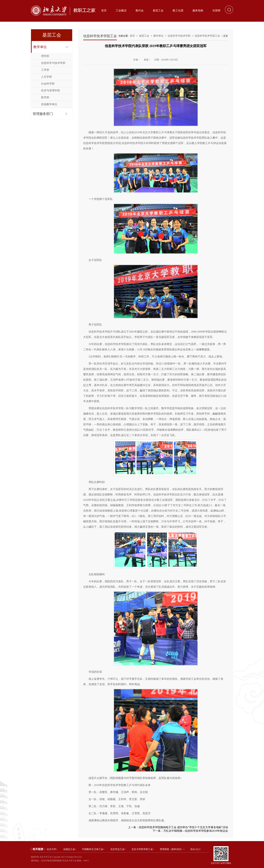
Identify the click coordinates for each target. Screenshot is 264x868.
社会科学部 (48, 84)
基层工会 (158, 11)
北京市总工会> (118, 849)
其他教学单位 (49, 104)
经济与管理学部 (51, 90)
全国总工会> (70, 849)
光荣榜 (216, 11)
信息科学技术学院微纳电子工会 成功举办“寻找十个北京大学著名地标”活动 (183, 827)
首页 (104, 11)
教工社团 (178, 11)
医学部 (45, 97)
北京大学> (52, 849)
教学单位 (40, 47)
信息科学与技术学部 (53, 63)
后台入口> (196, 849)
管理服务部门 (43, 114)
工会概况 (121, 11)
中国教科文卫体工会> (93, 849)
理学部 (45, 56)
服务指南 (198, 11)
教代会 (140, 11)
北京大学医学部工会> (143, 849)
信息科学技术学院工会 (207, 36)
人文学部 (46, 77)
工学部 (45, 70)
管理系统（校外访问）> (172, 849)
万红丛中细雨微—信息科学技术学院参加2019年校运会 (196, 831)
